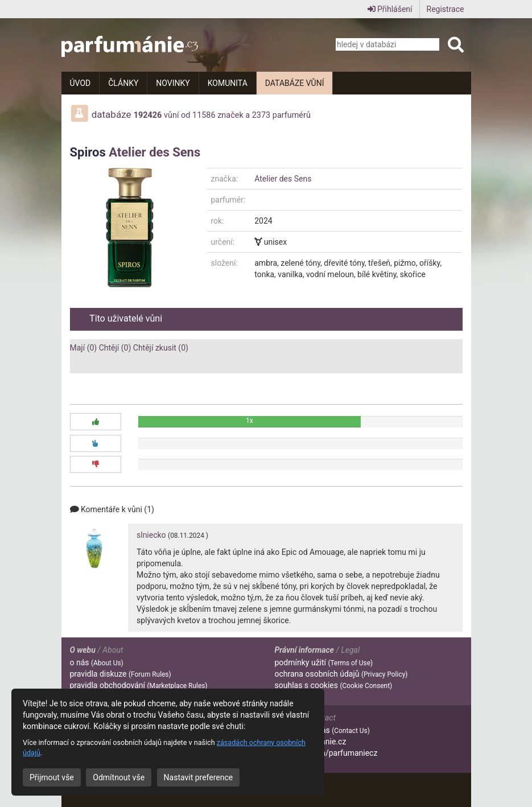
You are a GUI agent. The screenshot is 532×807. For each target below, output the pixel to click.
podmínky (324, 662)
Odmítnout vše (119, 777)
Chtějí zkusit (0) (161, 348)
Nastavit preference (199, 777)
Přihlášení (390, 9)
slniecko (151, 535)
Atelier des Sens (154, 152)
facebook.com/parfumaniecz (326, 753)
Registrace (446, 9)
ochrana (341, 674)
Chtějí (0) (115, 348)
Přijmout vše (52, 777)
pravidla (121, 674)
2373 (261, 115)
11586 (204, 115)
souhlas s (334, 685)
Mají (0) (84, 348)
